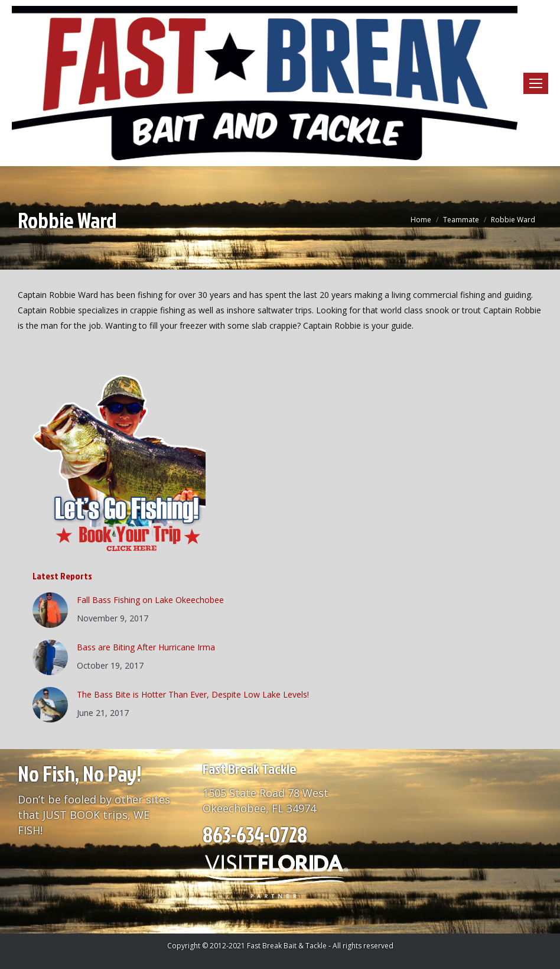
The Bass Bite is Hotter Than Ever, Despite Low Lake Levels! (193, 694)
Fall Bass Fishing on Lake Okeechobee (150, 600)
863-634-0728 (255, 834)
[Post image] (50, 610)
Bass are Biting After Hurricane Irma (146, 647)
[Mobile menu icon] (536, 83)
